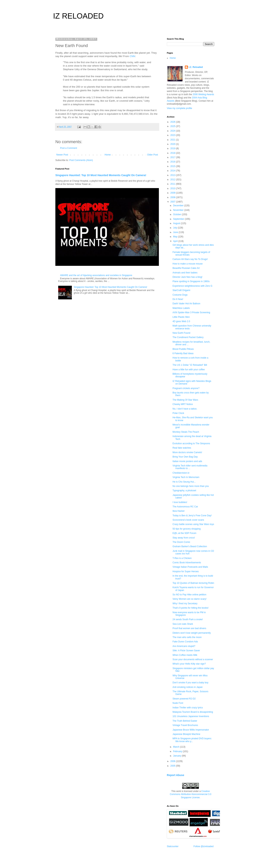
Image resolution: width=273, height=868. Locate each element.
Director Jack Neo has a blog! (187, 277)
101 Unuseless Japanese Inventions (191, 716)
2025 (173, 126)
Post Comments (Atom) (81, 160)
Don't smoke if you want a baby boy (190, 683)
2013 (173, 175)
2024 (173, 131)
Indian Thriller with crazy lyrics (188, 708)
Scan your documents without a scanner (193, 659)
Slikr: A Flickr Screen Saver (186, 651)
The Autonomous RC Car (185, 507)
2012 (173, 180)
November (179, 210)
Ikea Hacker (179, 511)
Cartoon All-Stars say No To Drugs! (190, 259)
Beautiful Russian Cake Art (186, 268)
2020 (173, 144)
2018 (173, 153)
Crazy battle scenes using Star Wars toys (193, 524)
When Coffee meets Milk (185, 655)
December (179, 206)
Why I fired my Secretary (185, 604)
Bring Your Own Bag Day (185, 457)
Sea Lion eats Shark (183, 624)
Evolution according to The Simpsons (191, 443)
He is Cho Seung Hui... (184, 482)
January (177, 756)
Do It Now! (178, 299)
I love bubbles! (180, 502)
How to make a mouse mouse (188, 264)
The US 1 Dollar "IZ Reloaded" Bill (190, 365)
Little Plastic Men (181, 317)
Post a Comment (69, 148)
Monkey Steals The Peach (186, 432)
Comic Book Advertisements (187, 563)
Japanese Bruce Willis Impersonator (191, 730)
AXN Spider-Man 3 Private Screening (191, 312)
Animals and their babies (185, 273)
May (176, 237)
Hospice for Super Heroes (186, 571)
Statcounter (173, 846)
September (179, 219)
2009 (173, 193)
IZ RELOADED (78, 16)
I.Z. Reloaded (196, 67)
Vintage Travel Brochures (185, 725)
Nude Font (178, 703)
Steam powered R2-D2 (184, 699)
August (177, 223)
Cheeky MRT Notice (183, 404)
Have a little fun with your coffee (189, 370)
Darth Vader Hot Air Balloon (186, 304)
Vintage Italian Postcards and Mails (190, 567)
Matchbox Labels (181, 308)
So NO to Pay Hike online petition (189, 595)
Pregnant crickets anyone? (186, 388)
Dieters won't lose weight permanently (192, 633)
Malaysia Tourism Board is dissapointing (193, 712)
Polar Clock (178, 413)
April (176, 241)
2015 (173, 166)
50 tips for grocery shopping (187, 529)
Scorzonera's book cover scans (188, 520)
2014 (173, 171)
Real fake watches (182, 448)
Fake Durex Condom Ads (185, 642)
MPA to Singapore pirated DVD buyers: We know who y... (192, 740)
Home (108, 155)
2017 (173, 157)
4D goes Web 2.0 (181, 321)
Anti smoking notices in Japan (188, 687)
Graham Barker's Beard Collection (190, 546)
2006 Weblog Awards (203, 94)
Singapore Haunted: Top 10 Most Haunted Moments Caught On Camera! (101, 175)
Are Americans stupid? (184, 646)
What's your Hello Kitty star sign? (189, 664)
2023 (173, 135)
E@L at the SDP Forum (184, 533)
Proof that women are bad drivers (189, 628)
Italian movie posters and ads (187, 461)
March (177, 747)
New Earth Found (181, 333)
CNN (132, 56)
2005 (173, 766)
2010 (173, 188)
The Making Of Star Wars (185, 400)
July (175, 228)
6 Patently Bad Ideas (183, 353)
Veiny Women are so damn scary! (189, 599)
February (178, 751)
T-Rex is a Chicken (182, 558)
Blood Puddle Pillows (183, 349)
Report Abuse (175, 775)
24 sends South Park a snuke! (188, 619)
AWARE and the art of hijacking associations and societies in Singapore (96, 275)
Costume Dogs (180, 295)
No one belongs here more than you (191, 486)
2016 (173, 162)
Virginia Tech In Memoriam (186, 477)
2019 (173, 148)
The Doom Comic (181, 542)
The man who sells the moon (187, 637)
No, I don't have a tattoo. (185, 409)
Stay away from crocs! (184, 538)
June (176, 232)
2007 (173, 202)
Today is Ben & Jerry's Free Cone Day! (192, 516)
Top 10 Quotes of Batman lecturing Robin (193, 583)
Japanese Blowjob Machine (186, 734)
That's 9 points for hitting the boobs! (191, 608)
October (177, 214)
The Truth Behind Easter (185, 721)
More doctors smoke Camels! (187, 452)
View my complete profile (179, 108)
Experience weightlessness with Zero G (192, 286)
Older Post (153, 155)
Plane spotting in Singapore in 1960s (191, 281)
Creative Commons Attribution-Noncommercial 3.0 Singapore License (191, 794)
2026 (173, 122)
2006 (173, 761)
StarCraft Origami (181, 290)
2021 (173, 140)
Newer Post (62, 155)
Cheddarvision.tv (181, 473)
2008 (173, 197)
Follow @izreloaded (204, 846)
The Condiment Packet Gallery (188, 337)
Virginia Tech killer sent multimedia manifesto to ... (190, 467)
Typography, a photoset (184, 491)
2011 (173, 184)
